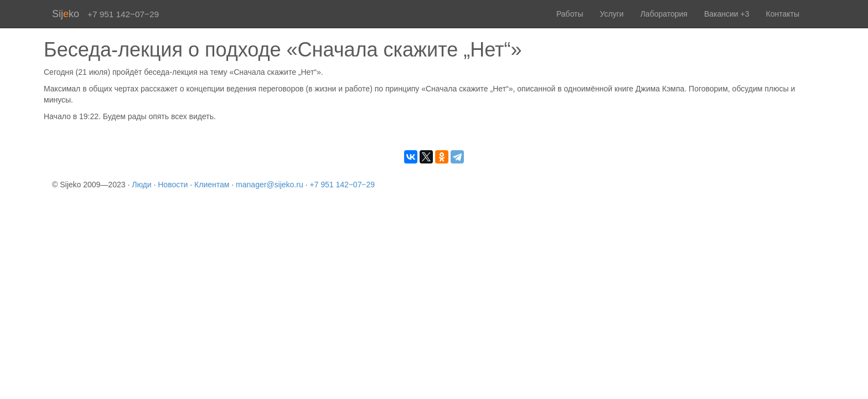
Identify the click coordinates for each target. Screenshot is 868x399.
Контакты (783, 14)
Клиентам (212, 185)
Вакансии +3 (727, 14)
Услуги (612, 14)
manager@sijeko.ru (270, 185)
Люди (141, 185)
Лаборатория (664, 14)
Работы (570, 14)
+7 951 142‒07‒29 (342, 185)
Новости (173, 185)
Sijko (66, 14)
